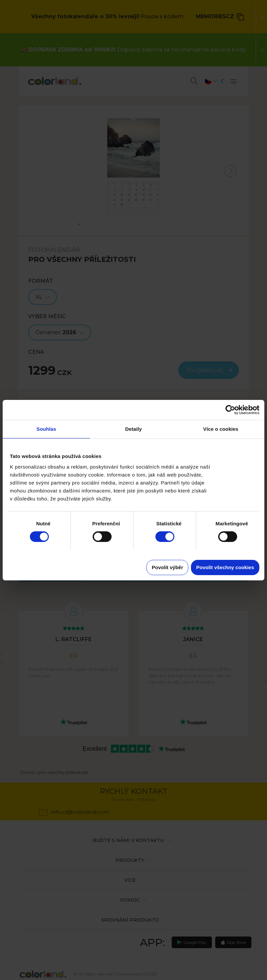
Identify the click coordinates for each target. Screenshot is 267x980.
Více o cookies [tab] (221, 429)
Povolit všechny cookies (225, 567)
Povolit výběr (167, 567)
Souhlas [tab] (46, 429)
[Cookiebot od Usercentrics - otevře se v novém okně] (230, 410)
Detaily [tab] (133, 429)
